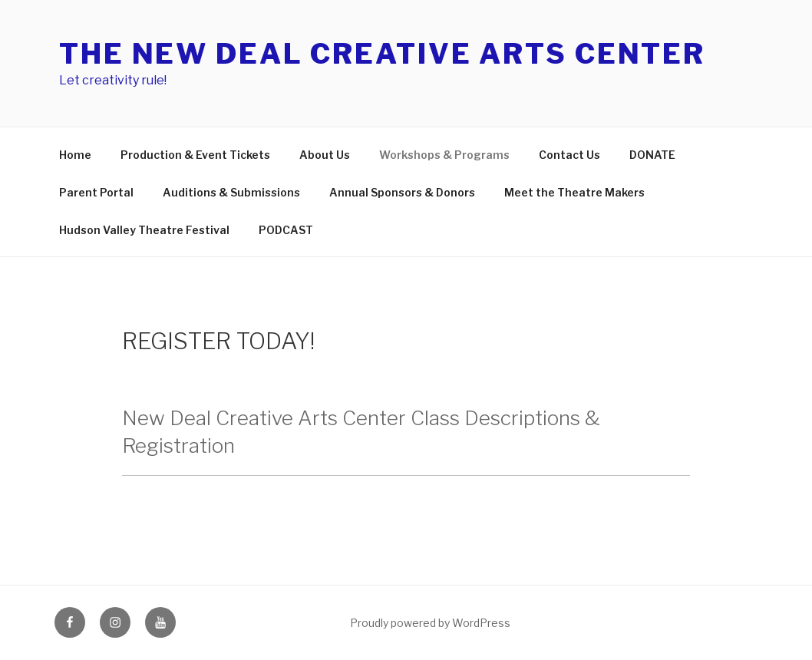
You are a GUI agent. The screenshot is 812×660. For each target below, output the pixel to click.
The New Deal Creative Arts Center (382, 54)
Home (75, 155)
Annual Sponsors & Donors (402, 192)
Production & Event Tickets (195, 155)
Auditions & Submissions (231, 192)
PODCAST (286, 230)
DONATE (652, 155)
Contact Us (569, 155)
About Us (325, 155)
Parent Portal (96, 192)
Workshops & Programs (444, 155)
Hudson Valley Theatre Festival (144, 230)
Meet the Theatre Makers (574, 192)
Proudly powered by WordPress (430, 623)
